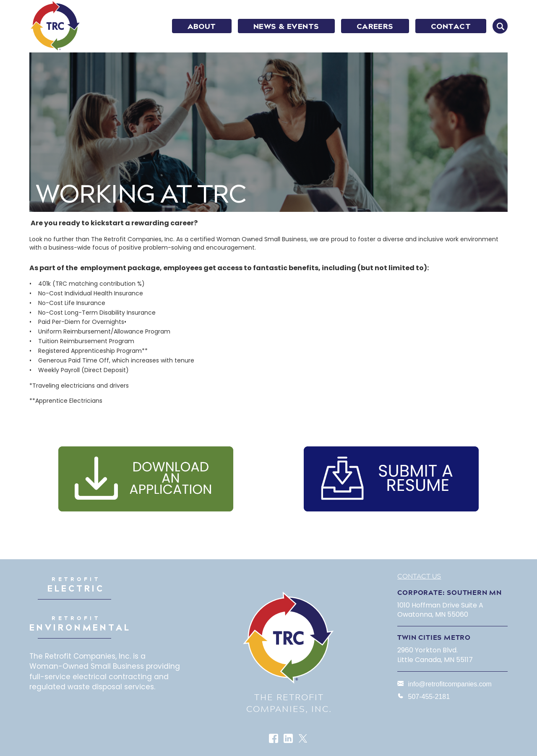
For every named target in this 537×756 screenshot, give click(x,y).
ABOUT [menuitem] (202, 26)
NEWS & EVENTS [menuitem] (286, 26)
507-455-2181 (429, 697)
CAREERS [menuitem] (375, 26)
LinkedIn (289, 739)
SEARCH (500, 26)
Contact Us (419, 576)
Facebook (274, 739)
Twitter (304, 739)
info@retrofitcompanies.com (450, 684)
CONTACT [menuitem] (451, 26)
